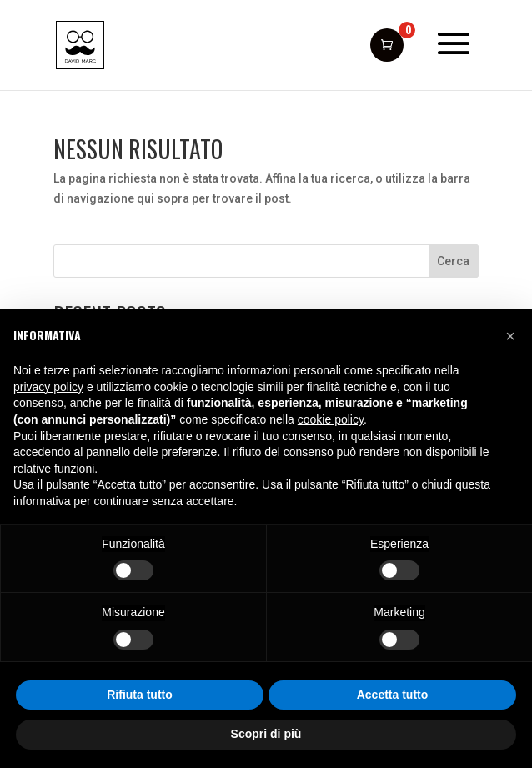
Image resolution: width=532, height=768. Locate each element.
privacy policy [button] (48, 387)
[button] (510, 336)
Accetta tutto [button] (393, 695)
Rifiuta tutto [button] (140, 695)
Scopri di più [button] (266, 734)
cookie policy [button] (331, 419)
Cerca (453, 261)
